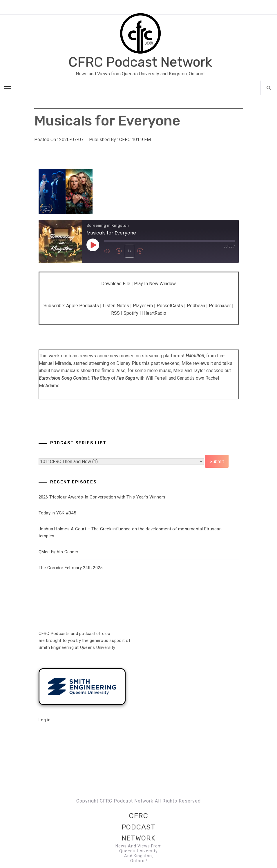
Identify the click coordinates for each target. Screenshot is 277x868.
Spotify (131, 313)
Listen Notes (116, 306)
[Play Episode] (93, 245)
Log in (45, 720)
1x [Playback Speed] (130, 251)
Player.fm (143, 306)
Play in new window (155, 284)
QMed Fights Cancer (59, 552)
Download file (116, 284)
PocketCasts (170, 306)
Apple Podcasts (83, 306)
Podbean (196, 306)
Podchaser (220, 306)
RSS (115, 313)
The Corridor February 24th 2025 (71, 568)
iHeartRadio (154, 313)
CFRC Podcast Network (140, 62)
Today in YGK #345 (57, 513)
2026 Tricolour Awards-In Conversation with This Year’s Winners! (103, 497)
